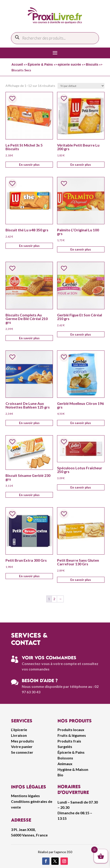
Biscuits (92, 64)
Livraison (19, 735)
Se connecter (22, 752)
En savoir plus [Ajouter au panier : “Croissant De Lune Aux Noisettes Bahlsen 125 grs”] (29, 423)
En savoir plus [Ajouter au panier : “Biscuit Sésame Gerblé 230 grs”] (29, 495)
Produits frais (69, 741)
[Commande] (81, 86)
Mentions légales (25, 796)
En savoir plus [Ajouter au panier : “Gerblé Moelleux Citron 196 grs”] (81, 423)
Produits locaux (71, 730)
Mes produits (22, 741)
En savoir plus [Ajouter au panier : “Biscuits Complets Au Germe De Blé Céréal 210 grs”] (29, 338)
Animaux (65, 764)
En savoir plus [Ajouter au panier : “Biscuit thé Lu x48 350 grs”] (29, 246)
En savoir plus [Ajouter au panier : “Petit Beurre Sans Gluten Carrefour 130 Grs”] (81, 580)
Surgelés (65, 746)
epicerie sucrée (69, 64)
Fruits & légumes (72, 735)
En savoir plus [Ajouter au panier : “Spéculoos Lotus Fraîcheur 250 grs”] (81, 487)
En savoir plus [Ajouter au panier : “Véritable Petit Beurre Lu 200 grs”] (81, 164)
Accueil (17, 64)
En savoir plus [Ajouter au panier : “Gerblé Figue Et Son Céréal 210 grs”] (81, 334)
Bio (60, 775)
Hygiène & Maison (73, 769)
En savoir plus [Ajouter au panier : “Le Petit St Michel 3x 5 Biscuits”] (29, 164)
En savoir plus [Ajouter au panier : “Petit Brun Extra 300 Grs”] (29, 576)
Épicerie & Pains (40, 64)
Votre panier (22, 746)
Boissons (65, 758)
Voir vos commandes (49, 658)
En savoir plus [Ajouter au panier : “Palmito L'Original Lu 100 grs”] (81, 249)
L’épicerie (19, 730)
